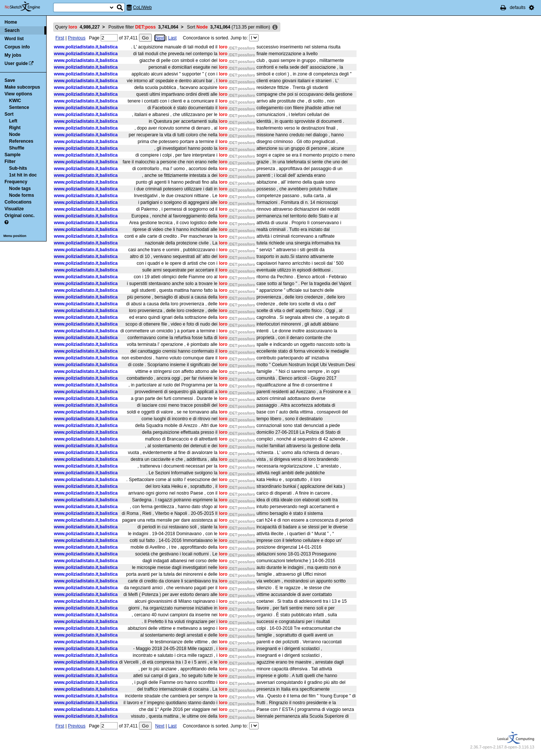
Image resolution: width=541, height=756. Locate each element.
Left (13, 121)
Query (78, 27)
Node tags (20, 189)
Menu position (15, 236)
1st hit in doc (23, 175)
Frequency (16, 182)
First (60, 38)
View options (18, 94)
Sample (13, 155)
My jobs (13, 55)
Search (12, 30)
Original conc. (20, 216)
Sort (9, 114)
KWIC (15, 101)
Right (15, 128)
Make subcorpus (22, 87)
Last (172, 38)
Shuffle (17, 148)
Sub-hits (18, 168)
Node (15, 134)
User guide (16, 63)
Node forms (22, 195)
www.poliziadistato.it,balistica (86, 47)
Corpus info (17, 47)
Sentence (19, 107)
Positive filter (143, 27)
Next (160, 38)
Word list (14, 39)
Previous (77, 38)
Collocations (18, 202)
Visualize (14, 209)
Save (10, 80)
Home (11, 22)
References (21, 141)
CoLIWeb (142, 8)
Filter (10, 161)
